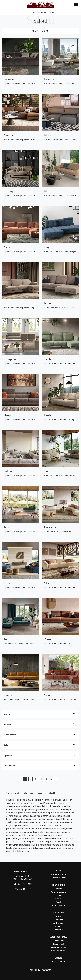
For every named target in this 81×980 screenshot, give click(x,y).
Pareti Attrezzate (58, 892)
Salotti (53, 12)
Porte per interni (58, 948)
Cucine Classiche (58, 878)
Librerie (58, 889)
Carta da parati (58, 951)
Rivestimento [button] (10, 735)
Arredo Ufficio (58, 962)
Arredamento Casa (40, 12)
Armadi (58, 927)
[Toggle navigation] (76, 5)
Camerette (58, 930)
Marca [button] (7, 714)
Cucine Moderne (58, 875)
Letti (58, 917)
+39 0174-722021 (24, 884)
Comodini (58, 920)
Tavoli (58, 902)
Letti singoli (58, 923)
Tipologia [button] (8, 755)
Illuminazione (58, 941)
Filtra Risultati (40, 31)
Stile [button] (6, 745)
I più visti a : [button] (9, 766)
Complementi (58, 944)
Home (28, 12)
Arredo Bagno (58, 906)
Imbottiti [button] (8, 724)
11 (56, 779)
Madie (58, 896)
